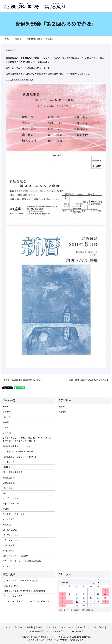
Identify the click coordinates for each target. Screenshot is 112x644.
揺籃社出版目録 (10, 488)
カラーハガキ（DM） (12, 504)
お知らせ (18, 39)
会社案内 (7, 412)
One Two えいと (10, 530)
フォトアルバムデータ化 (14, 514)
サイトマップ (9, 566)
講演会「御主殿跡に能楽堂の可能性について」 (24, 380)
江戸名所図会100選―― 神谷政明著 (18, 451)
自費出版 (7, 524)
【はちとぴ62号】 (11, 586)
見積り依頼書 (9, 545)
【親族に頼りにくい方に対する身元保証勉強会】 (24, 591)
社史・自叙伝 (9, 519)
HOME (6, 39)
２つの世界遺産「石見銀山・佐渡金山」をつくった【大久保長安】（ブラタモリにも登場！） (27, 439)
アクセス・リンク (11, 540)
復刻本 (6, 509)
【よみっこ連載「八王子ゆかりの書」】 (20, 580)
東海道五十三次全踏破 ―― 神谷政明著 (19, 457)
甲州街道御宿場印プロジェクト (16, 446)
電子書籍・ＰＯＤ (11, 535)
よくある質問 (9, 462)
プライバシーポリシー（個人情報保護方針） (22, 561)
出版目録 (7, 417)
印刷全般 (7, 467)
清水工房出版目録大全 (13, 472)
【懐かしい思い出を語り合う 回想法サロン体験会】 (26, 601)
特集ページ (8, 493)
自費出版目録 (9, 477)
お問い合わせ (9, 550)
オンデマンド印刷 (11, 498)
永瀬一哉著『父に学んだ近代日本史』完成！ (89, 380)
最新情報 (62, 412)
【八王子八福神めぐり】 (14, 596)
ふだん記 (7, 433)
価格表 (6, 422)
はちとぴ (7, 427)
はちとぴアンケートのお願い (15, 556)
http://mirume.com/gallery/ (19, 80)
